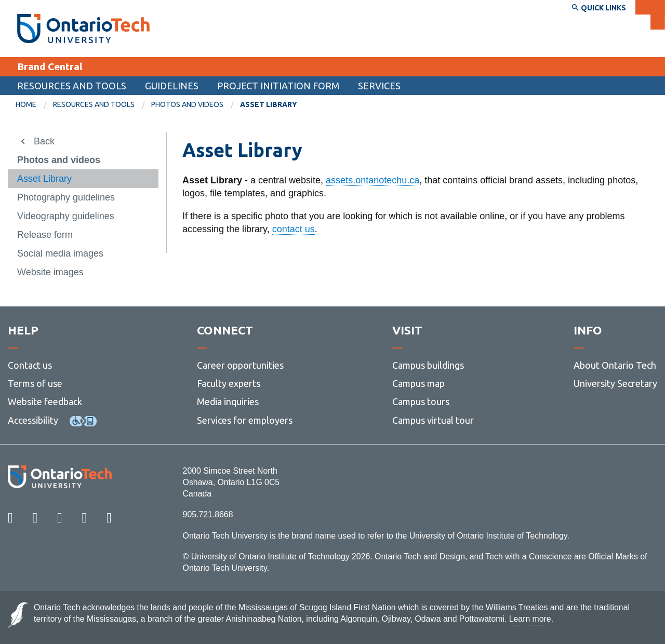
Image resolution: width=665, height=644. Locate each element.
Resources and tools (72, 86)
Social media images (60, 253)
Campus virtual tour (433, 420)
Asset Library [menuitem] (269, 104)
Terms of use (35, 383)
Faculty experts (229, 383)
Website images (50, 272)
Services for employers (245, 420)
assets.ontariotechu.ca (373, 180)
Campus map (418, 383)
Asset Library (44, 179)
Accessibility (33, 420)
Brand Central (50, 66)
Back (44, 141)
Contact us (30, 365)
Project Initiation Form (278, 86)
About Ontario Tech (615, 365)
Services (379, 86)
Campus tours (421, 401)
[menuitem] (34, 105)
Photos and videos (187, 104)
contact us (294, 229)
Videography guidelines (66, 216)
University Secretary (615, 383)
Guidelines (172, 86)
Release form (45, 235)
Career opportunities (240, 365)
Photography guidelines (66, 197)
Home (26, 104)
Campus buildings (428, 365)
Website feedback (45, 401)
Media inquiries (228, 401)
